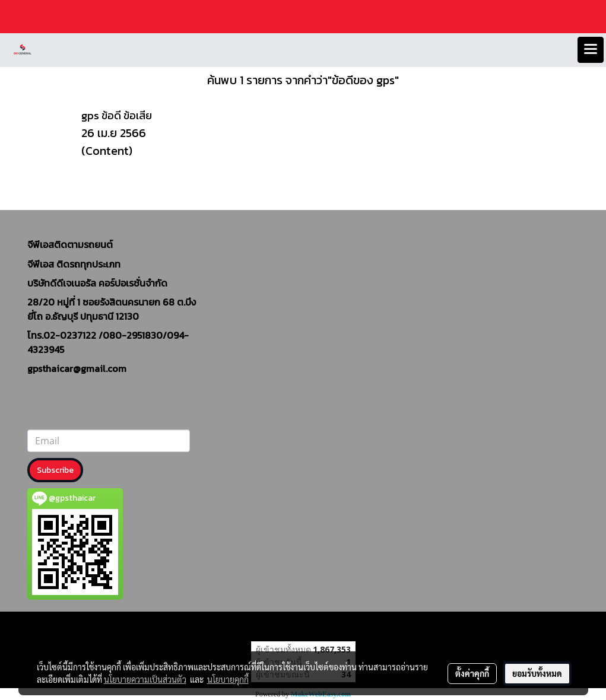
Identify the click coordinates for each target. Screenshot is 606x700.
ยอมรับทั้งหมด (537, 673)
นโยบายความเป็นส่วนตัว (145, 679)
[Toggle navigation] (591, 50)
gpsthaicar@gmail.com (77, 368)
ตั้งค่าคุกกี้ (472, 673)
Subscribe (55, 470)
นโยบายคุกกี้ (228, 679)
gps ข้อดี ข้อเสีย (117, 115)
